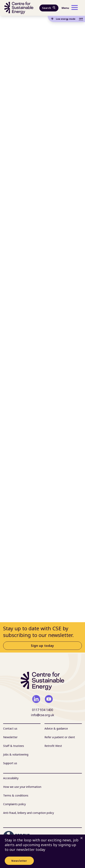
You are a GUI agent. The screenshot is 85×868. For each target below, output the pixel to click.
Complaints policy (14, 804)
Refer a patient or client (60, 737)
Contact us (10, 728)
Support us (10, 763)
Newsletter (19, 861)
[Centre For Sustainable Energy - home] (19, 8)
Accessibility (11, 778)
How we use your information (22, 787)
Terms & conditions (16, 795)
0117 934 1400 (43, 710)
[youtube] (49, 699)
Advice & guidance (56, 728)
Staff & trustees (14, 746)
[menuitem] (22, 729)
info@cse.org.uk (42, 715)
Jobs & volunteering (16, 754)
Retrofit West (53, 746)
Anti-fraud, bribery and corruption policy (29, 813)
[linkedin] (36, 699)
